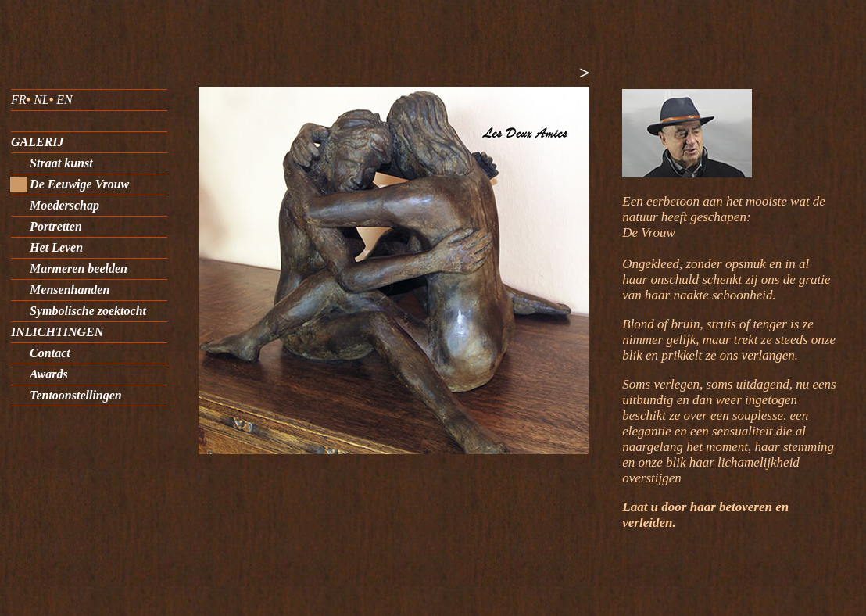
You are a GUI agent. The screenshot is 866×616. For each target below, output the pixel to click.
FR (19, 100)
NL (41, 100)
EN (64, 100)
